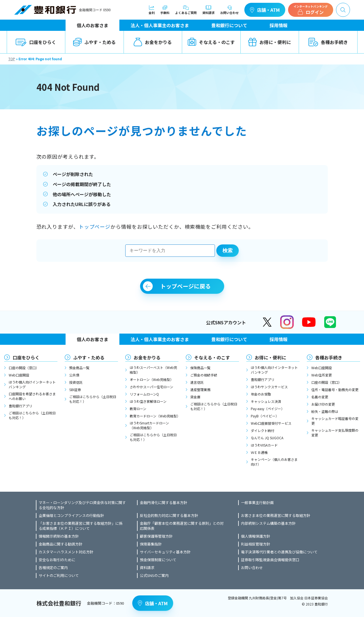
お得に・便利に (270, 42)
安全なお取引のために (57, 560)
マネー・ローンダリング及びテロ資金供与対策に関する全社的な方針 (82, 505)
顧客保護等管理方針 (156, 536)
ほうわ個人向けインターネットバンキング (32, 384)
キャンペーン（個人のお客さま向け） (274, 462)
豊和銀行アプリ (20, 406)
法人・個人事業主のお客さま (160, 25)
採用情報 (279, 25)
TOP (12, 59)
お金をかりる (153, 42)
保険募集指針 (151, 544)
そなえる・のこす (211, 42)
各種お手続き (328, 42)
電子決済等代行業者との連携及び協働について (279, 552)
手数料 (165, 10)
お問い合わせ (229, 10)
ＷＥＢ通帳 (259, 452)
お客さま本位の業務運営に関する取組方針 (276, 516)
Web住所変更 (322, 375)
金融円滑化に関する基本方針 (164, 503)
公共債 (74, 375)
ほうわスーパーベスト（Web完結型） (153, 370)
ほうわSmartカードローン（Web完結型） (149, 425)
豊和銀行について (229, 25)
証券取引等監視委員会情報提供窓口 (270, 560)
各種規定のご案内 (53, 568)
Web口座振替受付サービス (271, 423)
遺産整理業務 (200, 390)
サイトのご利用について (59, 576)
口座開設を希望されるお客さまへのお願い (32, 396)
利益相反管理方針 (256, 544)
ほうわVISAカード (264, 445)
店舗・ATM (265, 10)
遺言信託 (197, 382)
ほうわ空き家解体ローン (148, 401)
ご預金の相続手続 (204, 375)
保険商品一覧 (200, 368)
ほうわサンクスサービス (269, 387)
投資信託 (76, 382)
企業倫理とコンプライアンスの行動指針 (71, 516)
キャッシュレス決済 (266, 401)
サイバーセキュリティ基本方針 (165, 552)
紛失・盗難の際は (325, 411)
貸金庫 (195, 397)
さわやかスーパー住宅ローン (151, 387)
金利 (152, 10)
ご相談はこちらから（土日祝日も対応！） (32, 415)
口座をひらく (36, 42)
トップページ (95, 227)
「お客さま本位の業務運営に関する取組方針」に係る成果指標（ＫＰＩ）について (81, 526)
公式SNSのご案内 (154, 576)
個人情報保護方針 (256, 536)
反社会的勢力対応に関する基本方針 (169, 516)
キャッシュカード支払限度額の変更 (335, 433)
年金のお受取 (261, 394)
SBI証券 (75, 390)
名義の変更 (320, 397)
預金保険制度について (158, 560)
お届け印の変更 (323, 404)
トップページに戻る (186, 286)
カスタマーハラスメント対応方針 (66, 552)
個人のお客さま (92, 25)
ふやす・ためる (94, 42)
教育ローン (138, 409)
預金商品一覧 (79, 368)
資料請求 (208, 10)
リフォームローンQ (144, 394)
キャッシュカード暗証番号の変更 (335, 421)
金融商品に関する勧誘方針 (61, 544)
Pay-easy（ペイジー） (268, 409)
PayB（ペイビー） (265, 416)
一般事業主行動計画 (257, 503)
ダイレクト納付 (263, 430)
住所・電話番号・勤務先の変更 (335, 390)
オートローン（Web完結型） (152, 379)
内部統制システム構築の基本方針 (268, 523)
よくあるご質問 (186, 10)
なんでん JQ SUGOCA (267, 438)
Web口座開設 (19, 375)
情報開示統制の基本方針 (59, 536)
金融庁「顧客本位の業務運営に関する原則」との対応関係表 (182, 526)
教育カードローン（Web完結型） (154, 416)
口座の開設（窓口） (24, 368)
